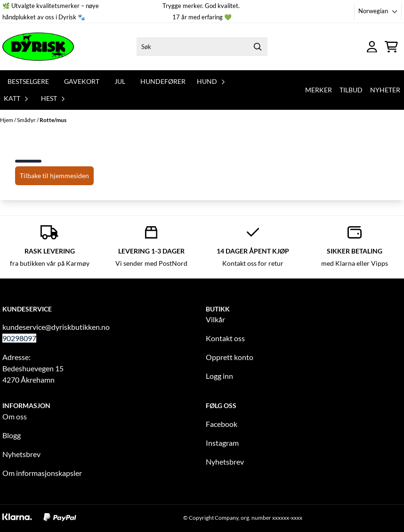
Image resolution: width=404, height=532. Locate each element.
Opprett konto (230, 357)
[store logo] (38, 47)
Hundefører (163, 81)
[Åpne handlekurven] (391, 47)
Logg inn (219, 376)
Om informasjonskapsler (42, 473)
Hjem (7, 120)
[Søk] (202, 47)
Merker (319, 90)
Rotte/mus (53, 120)
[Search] (258, 47)
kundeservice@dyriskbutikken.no (56, 327)
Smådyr (27, 120)
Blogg (12, 435)
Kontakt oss (225, 338)
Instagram (222, 443)
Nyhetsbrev (21, 454)
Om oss (15, 416)
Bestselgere (28, 81)
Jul (120, 81)
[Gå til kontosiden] (372, 47)
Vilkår (215, 319)
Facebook (222, 424)
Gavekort (82, 81)
